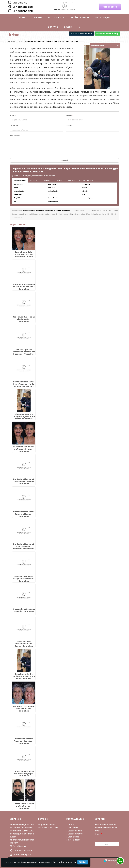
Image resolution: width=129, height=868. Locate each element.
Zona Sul (59, 180)
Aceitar (83, 862)
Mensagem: (16, 135)
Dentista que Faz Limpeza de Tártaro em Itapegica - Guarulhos (24, 352)
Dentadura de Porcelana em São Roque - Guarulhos (24, 644)
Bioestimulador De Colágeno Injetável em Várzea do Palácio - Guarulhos (24, 418)
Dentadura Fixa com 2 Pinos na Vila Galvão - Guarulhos (24, 481)
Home (22, 18)
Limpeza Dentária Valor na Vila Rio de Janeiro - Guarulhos (24, 287)
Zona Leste (71, 180)
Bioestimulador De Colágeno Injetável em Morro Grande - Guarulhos (24, 677)
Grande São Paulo (86, 180)
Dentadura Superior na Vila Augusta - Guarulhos (24, 319)
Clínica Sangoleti (20, 7)
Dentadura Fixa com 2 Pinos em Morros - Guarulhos (24, 514)
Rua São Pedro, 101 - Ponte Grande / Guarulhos (22, 826)
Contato (53, 27)
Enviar (65, 160)
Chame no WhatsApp (107, 34)
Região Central (20, 180)
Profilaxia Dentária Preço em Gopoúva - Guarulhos (24, 741)
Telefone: (15, 125)
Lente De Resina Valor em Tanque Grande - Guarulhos (24, 449)
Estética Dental (80, 18)
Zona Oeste (47, 180)
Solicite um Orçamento (81, 34)
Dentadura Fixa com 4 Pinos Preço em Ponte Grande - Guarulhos (24, 384)
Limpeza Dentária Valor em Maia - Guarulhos (24, 610)
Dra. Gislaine (18, 3)
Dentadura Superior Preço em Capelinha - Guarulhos (24, 579)
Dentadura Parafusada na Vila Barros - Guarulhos (24, 709)
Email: (70, 116)
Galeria (68, 27)
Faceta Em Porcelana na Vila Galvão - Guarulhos (24, 806)
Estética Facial (57, 18)
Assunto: (71, 125)
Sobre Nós (36, 18)
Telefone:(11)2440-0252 (22, 831)
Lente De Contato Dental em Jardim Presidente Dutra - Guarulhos (24, 255)
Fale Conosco (110, 7)
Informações (74, 840)
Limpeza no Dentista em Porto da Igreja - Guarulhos (24, 774)
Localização (103, 18)
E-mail (98, 834)
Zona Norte (34, 180)
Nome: (14, 116)
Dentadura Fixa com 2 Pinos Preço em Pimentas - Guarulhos (24, 546)
